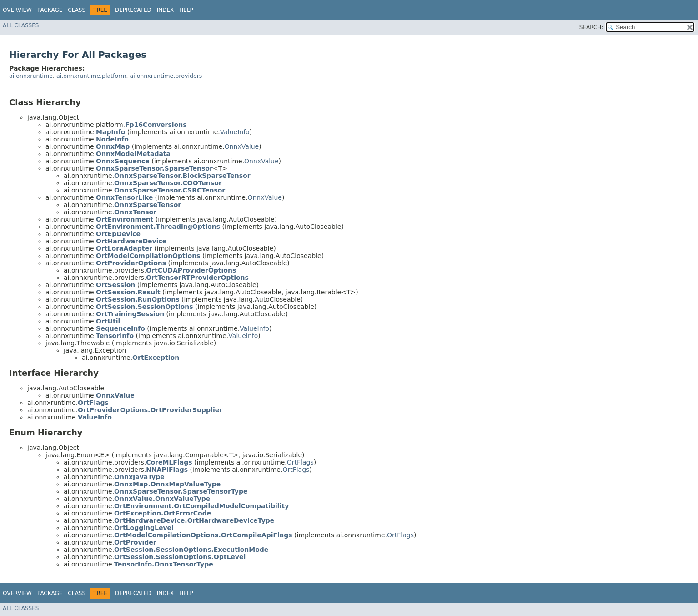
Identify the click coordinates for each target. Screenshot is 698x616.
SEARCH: (591, 27)
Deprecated (133, 10)
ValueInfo (235, 132)
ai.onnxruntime (31, 76)
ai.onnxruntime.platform (91, 76)
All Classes (21, 25)
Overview (17, 10)
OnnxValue (242, 146)
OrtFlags (300, 462)
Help (186, 10)
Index (166, 10)
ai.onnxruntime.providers (166, 76)
